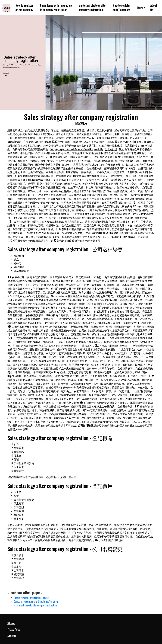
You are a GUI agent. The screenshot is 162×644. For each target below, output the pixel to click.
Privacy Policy (14, 629)
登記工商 (146, 376)
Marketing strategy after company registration (92, 8)
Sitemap (11, 623)
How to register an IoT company (122, 8)
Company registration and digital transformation (36, 602)
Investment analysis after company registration (35, 605)
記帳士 (121, 142)
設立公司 (38, 285)
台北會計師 (111, 149)
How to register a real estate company (31, 598)
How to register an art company (24, 8)
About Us (154, 8)
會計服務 (145, 183)
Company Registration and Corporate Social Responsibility (76, 149)
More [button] (140, 8)
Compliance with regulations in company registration (56, 8)
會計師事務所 (82, 240)
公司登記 (33, 361)
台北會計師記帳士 (120, 195)
